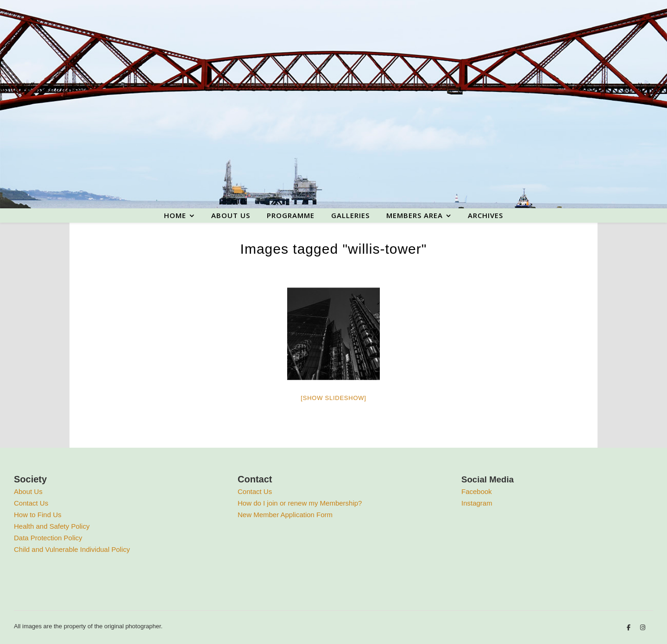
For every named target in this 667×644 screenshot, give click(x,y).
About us (231, 215)
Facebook (477, 491)
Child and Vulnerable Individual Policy (72, 549)
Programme (291, 215)
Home (175, 215)
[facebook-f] (629, 628)
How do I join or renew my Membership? (300, 503)
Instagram (477, 503)
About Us (28, 491)
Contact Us (31, 503)
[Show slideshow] (333, 398)
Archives (485, 215)
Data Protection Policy (48, 538)
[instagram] (643, 628)
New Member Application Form (285, 515)
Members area (415, 215)
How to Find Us (38, 515)
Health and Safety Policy (52, 526)
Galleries (350, 215)
